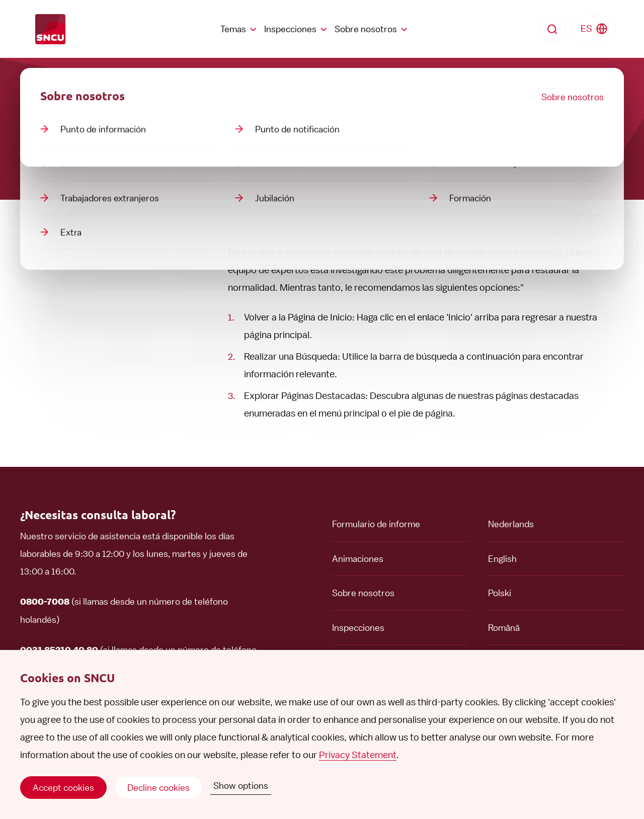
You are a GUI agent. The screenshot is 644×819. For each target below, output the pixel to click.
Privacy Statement (358, 755)
